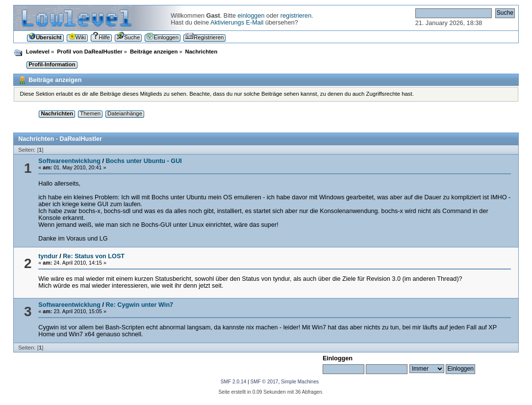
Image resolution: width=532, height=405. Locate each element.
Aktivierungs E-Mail (237, 23)
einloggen (251, 16)
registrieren (296, 16)
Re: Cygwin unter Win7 (139, 305)
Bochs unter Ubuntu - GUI (143, 161)
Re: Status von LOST (94, 256)
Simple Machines (300, 382)
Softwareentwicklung (69, 161)
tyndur (48, 256)
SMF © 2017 (264, 382)
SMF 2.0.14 (233, 382)
